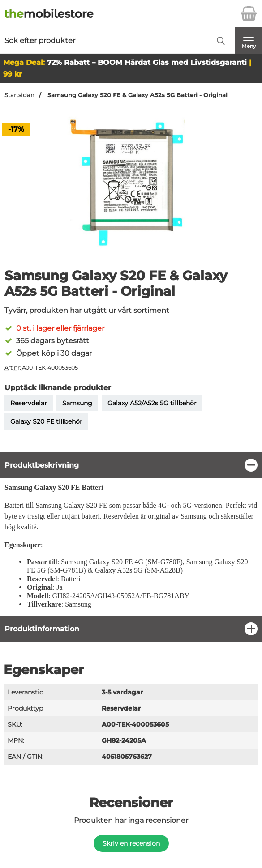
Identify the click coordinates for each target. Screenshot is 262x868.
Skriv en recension (131, 843)
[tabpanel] (131, 534)
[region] (131, 465)
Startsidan (19, 95)
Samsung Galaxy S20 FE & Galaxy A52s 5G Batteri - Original (137, 95)
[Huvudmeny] (249, 40)
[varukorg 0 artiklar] (249, 13)
